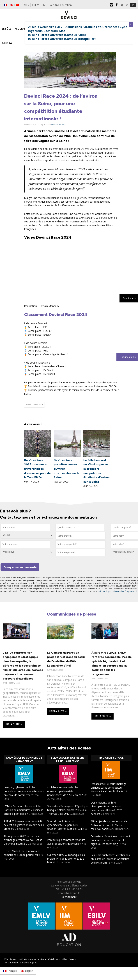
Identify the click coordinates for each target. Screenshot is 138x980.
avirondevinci (58, 125)
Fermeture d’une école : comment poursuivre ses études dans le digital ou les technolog (110, 840)
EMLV (26, 5)
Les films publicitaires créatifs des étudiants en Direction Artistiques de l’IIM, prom (110, 859)
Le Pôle (6, 29)
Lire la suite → (14, 724)
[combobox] (80, 527)
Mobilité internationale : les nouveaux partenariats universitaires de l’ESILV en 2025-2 (67, 791)
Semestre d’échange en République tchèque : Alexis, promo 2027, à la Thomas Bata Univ (68, 810)
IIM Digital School (111, 758)
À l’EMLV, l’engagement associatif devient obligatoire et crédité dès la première (24, 825)
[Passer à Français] (10, 971)
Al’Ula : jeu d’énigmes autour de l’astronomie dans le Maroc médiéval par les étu (109, 825)
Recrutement (69, 897)
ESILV (35, 5)
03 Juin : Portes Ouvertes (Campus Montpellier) (62, 39)
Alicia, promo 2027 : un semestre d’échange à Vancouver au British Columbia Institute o (23, 840)
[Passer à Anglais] (11, 5)
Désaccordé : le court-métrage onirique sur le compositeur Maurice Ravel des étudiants (109, 788)
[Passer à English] (27, 971)
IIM (44, 5)
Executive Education (60, 5)
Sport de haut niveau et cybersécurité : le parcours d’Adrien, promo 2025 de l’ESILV (66, 825)
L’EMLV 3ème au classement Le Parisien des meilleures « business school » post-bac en (23, 810)
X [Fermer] (131, 24)
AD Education (54, 959)
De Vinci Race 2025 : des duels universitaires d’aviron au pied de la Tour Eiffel (37, 469)
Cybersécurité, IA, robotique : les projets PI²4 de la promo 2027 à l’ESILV (66, 859)
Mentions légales (28, 963)
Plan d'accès (69, 959)
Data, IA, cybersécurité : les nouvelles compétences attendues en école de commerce (24, 791)
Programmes (23, 29)
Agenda (7, 43)
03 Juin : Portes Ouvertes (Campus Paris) (57, 35)
